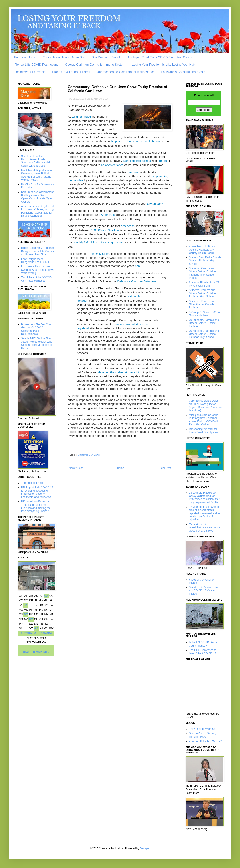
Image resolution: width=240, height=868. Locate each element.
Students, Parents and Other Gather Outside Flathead (202, 305)
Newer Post (76, 468)
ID (26, 605)
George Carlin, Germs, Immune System (202, 735)
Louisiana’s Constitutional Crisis (183, 72)
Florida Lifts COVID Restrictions (36, 65)
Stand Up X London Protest (71, 72)
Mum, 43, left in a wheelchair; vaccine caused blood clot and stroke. (205, 527)
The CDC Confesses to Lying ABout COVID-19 (203, 652)
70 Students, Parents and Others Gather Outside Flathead (204, 323)
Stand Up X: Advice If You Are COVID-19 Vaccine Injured (204, 590)
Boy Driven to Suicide (107, 57)
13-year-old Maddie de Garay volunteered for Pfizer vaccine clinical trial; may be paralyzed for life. (204, 497)
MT (26, 615)
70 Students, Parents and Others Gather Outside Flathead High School (204, 334)
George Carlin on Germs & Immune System (95, 65)
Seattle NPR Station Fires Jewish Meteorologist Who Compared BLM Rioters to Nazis (37, 343)
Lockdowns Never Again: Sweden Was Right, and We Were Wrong (38, 270)
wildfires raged (81, 117)
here (138, 266)
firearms (163, 161)
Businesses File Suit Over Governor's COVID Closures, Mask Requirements (36, 329)
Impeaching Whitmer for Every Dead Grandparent (204, 431)
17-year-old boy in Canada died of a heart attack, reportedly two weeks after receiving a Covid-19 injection (205, 513)
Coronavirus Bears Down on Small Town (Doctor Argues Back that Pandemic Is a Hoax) (205, 406)
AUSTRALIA (29, 633)
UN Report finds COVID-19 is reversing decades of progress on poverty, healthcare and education (37, 492)
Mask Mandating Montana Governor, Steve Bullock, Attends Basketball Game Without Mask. (36, 175)
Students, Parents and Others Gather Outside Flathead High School (202, 293)
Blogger (145, 848)
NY (31, 619)
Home (121, 468)
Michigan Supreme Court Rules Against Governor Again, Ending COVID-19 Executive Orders (204, 420)
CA (46, 596)
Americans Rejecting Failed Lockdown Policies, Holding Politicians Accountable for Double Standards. (37, 211)
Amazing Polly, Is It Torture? (205, 741)
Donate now (155, 204)
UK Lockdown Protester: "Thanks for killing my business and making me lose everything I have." (36, 506)
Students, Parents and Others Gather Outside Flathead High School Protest (202, 273)
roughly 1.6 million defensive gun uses (98, 242)
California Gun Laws (89, 455)
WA (36, 629)
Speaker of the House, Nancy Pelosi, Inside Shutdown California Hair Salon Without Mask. (36, 161)
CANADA (46, 633)
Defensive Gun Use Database (137, 281)
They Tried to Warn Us (202, 729)
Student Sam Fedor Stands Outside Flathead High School (205, 261)
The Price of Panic (32, 483)
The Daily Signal (100, 254)
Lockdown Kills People (30, 72)
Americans (108, 215)
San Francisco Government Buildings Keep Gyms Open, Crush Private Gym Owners (37, 197)
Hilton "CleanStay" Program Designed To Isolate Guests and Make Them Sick (37, 251)
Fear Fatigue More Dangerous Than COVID (36, 261)
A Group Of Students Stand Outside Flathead (205, 314)
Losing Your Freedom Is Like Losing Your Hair (163, 65)
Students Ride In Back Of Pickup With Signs (204, 284)
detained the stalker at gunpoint (119, 372)
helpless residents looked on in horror (136, 141)
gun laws (134, 172)
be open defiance (112, 165)
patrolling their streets (137, 161)
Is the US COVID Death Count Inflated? (203, 644)
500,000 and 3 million (105, 230)
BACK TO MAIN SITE (36, 652)
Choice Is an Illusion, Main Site (64, 57)
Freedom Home (25, 57)
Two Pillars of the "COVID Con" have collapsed (36, 279)
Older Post (165, 468)
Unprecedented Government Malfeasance (126, 72)
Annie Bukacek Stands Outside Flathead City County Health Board (202, 250)
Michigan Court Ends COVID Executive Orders (160, 57)
